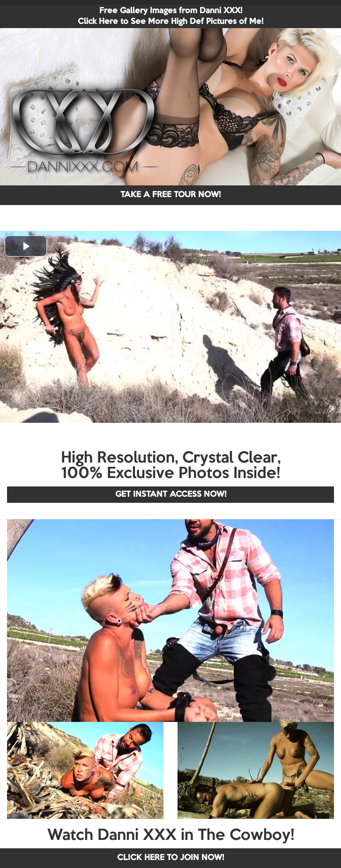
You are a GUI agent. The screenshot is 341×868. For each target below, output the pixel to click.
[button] (26, 246)
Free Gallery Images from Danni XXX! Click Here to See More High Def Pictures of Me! (170, 16)
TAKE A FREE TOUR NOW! (170, 195)
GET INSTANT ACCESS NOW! (171, 495)
